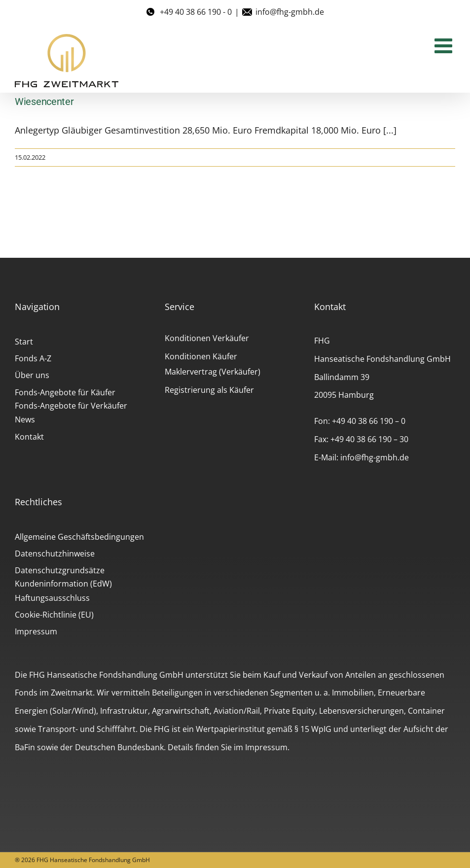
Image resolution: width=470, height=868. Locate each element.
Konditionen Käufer (201, 356)
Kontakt (29, 437)
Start (24, 342)
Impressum (36, 631)
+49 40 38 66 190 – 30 (369, 439)
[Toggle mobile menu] (445, 45)
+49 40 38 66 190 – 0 (369, 421)
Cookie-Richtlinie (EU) (54, 615)
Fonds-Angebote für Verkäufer (71, 406)
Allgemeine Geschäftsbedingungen (79, 537)
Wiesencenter (44, 102)
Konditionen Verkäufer (207, 338)
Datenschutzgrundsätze (60, 570)
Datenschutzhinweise (55, 554)
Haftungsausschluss (52, 598)
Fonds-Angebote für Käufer (65, 392)
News (25, 419)
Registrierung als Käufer (209, 390)
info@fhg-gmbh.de (290, 12)
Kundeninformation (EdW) (63, 584)
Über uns (32, 375)
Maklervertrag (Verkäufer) (213, 372)
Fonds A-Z (33, 358)
